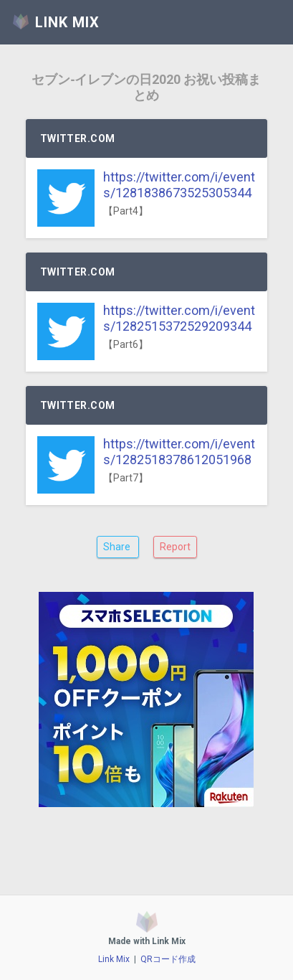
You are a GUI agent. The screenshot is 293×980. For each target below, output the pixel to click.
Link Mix (114, 959)
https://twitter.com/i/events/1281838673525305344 (179, 185)
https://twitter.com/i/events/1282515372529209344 (179, 318)
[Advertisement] (146, 737)
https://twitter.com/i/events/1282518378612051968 (179, 452)
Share (118, 547)
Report (175, 547)
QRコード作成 (168, 959)
